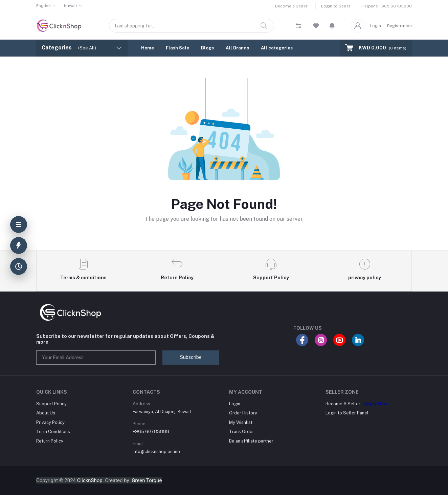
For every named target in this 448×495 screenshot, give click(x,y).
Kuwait (71, 6)
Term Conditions (53, 432)
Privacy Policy (50, 422)
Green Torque (147, 480)
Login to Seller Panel (347, 413)
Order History (243, 413)
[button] (332, 26)
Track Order (242, 432)
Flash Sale (177, 48)
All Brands (237, 48)
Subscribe (191, 357)
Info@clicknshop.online (156, 451)
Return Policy (50, 441)
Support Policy (51, 404)
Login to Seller (336, 6)
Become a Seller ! (292, 6)
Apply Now (376, 404)
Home (148, 48)
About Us (46, 413)
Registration (399, 26)
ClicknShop (90, 480)
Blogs (207, 48)
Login (375, 26)
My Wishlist (241, 422)
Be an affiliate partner (251, 441)
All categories (277, 48)
